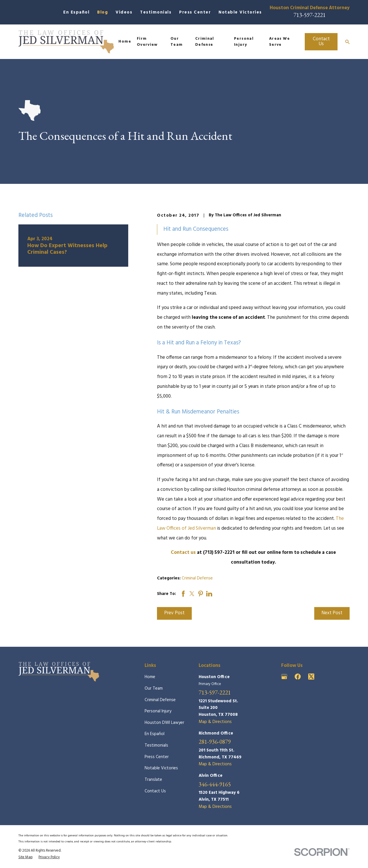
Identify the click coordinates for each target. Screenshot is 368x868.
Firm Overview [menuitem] (147, 42)
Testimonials (156, 12)
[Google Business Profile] (284, 677)
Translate (153, 780)
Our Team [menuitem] (177, 42)
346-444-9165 (215, 784)
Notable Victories (240, 12)
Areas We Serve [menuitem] (279, 42)
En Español (76, 12)
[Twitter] (311, 677)
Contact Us (321, 41)
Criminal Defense (197, 578)
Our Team (154, 688)
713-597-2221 (310, 15)
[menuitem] (25, 857)
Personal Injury (158, 711)
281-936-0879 (215, 742)
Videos (124, 12)
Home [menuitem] (125, 42)
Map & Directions (215, 722)
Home (150, 677)
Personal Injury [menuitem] (244, 42)
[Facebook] (298, 677)
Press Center (195, 12)
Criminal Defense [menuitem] (205, 42)
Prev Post (174, 613)
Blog (102, 12)
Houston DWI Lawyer (164, 723)
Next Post (332, 613)
